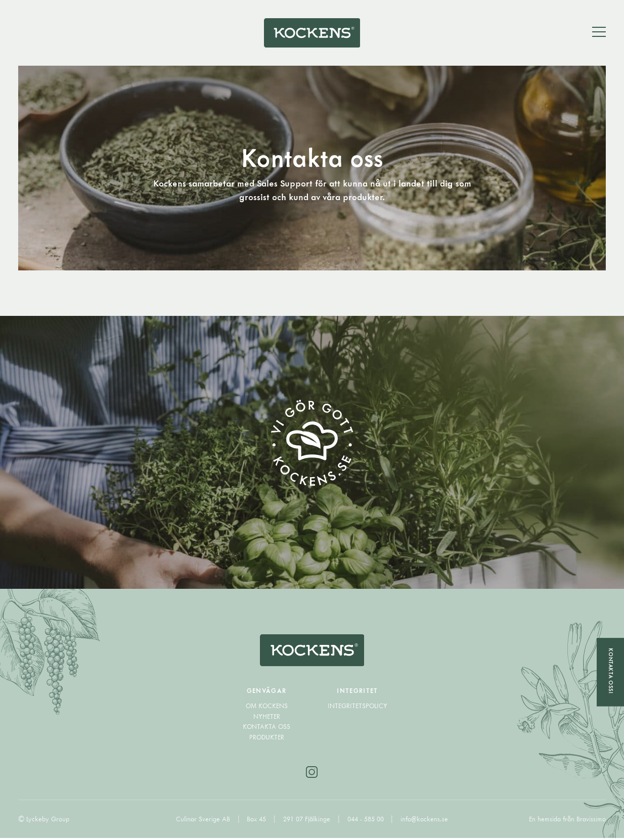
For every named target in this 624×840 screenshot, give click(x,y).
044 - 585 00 (367, 821)
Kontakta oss (266, 729)
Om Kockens (267, 709)
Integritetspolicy (358, 709)
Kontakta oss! (610, 670)
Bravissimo (591, 821)
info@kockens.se (424, 821)
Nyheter (267, 719)
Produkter (267, 739)
